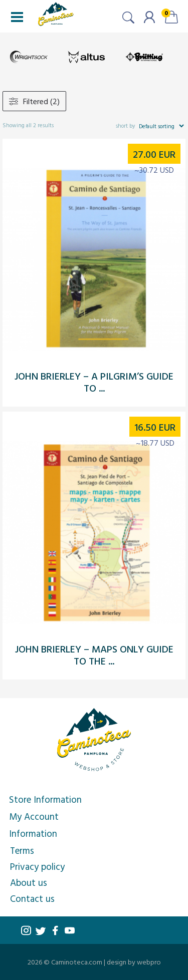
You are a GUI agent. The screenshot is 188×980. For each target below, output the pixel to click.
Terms (22, 850)
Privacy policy (37, 866)
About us (29, 882)
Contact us (32, 898)
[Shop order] (161, 126)
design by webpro (134, 962)
